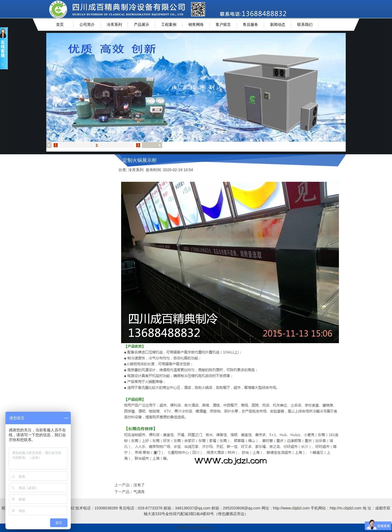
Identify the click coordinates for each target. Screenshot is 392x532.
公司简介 (87, 24)
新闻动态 (278, 24)
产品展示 (142, 24)
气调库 (139, 492)
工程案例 (169, 24)
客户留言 (223, 24)
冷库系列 (114, 24)
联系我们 (305, 24)
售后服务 (250, 24)
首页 (60, 24)
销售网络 (196, 24)
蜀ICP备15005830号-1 (196, 528)
